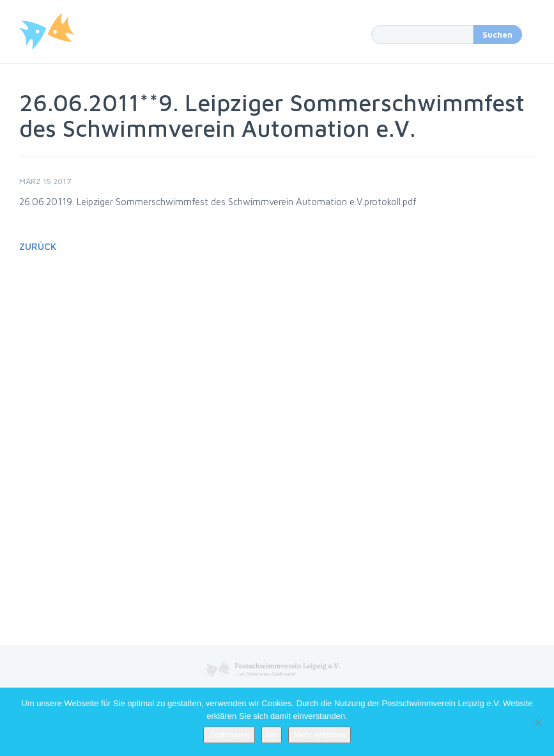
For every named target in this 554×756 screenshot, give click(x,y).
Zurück (38, 246)
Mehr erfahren (319, 735)
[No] (538, 722)
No (272, 735)
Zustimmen (229, 735)
